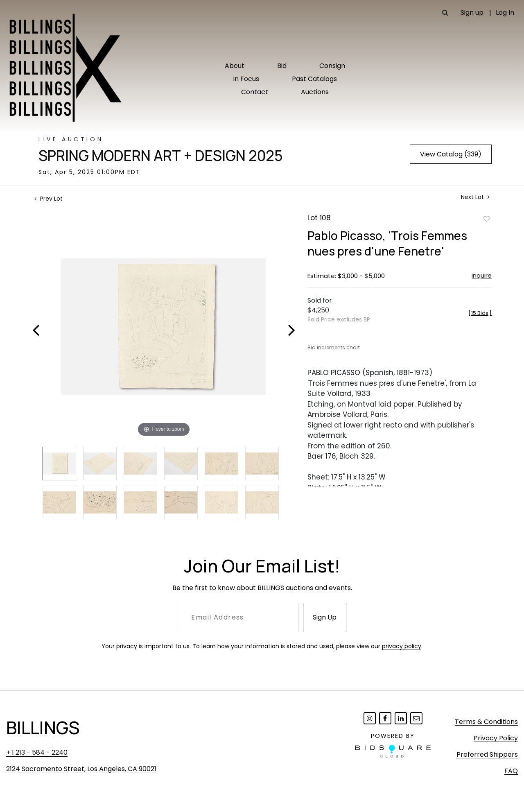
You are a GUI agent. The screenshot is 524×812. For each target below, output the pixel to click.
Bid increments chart (334, 347)
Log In (505, 12)
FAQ (511, 771)
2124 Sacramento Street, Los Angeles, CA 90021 (81, 769)
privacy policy (402, 646)
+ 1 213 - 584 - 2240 (37, 752)
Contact (255, 92)
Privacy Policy (496, 738)
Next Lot (475, 197)
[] (480, 313)
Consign (332, 66)
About (235, 66)
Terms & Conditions (486, 722)
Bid (282, 66)
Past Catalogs (314, 79)
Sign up (472, 12)
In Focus (246, 79)
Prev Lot (49, 199)
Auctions (315, 92)
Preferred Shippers (487, 754)
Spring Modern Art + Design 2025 (161, 156)
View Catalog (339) (451, 154)
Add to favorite (487, 219)
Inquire (482, 275)
